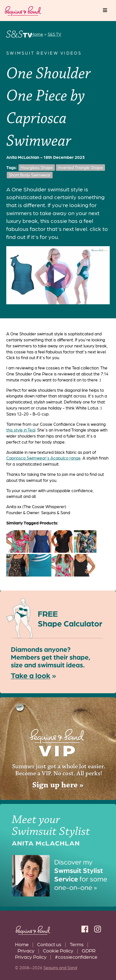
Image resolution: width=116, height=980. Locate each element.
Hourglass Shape (37, 167)
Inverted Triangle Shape (80, 167)
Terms (77, 944)
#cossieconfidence (76, 957)
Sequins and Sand (60, 967)
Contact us (49, 944)
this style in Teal (21, 430)
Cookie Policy (58, 950)
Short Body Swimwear (30, 175)
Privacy (26, 950)
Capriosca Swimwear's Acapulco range (43, 458)
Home (22, 944)
